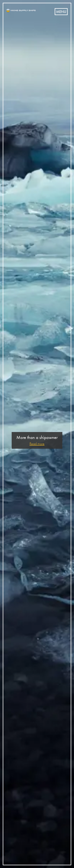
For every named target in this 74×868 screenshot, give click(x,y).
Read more (37, 444)
